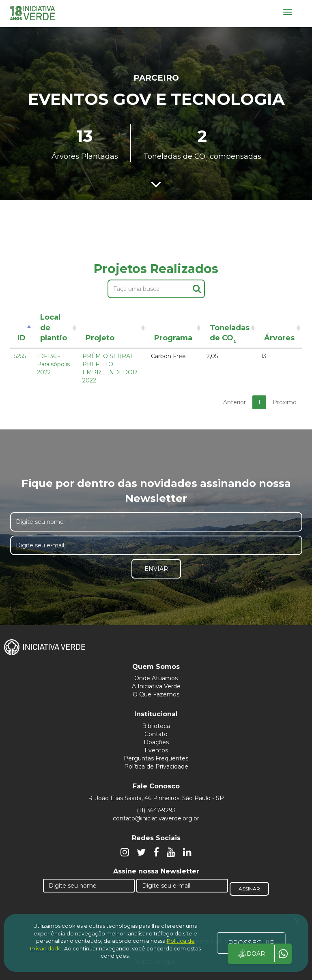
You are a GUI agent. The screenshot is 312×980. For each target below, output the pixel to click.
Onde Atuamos (156, 678)
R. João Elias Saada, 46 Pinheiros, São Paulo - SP (156, 798)
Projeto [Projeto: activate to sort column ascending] (100, 338)
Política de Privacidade (156, 766)
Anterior (235, 402)
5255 (20, 356)
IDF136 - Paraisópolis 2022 (53, 364)
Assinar (249, 889)
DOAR (251, 954)
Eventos (156, 750)
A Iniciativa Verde (156, 686)
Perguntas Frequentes (156, 758)
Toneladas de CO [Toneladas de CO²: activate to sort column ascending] (230, 334)
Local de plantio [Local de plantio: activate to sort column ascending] (54, 328)
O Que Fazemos (156, 694)
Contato (156, 734)
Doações (156, 742)
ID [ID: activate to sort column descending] (22, 338)
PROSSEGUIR (251, 943)
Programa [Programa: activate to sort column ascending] (173, 338)
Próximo (285, 402)
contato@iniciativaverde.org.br (156, 818)
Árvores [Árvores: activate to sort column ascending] (279, 338)
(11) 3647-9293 (156, 810)
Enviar (156, 569)
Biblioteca (156, 726)
